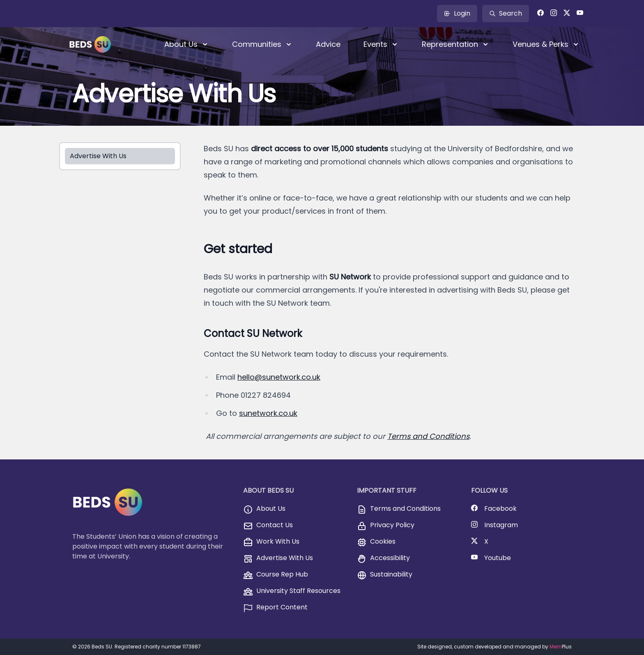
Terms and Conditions (428, 436)
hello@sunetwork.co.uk (279, 377)
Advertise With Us (98, 156)
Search (506, 13)
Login (457, 13)
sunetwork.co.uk (268, 413)
